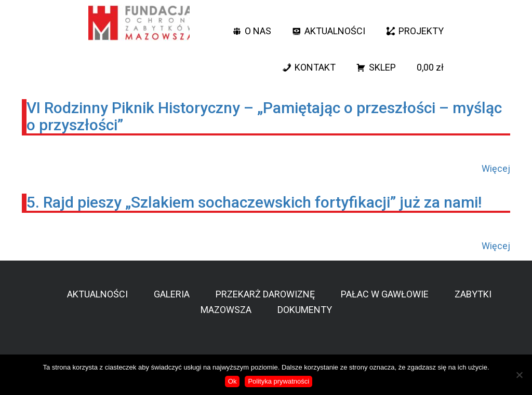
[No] (519, 375)
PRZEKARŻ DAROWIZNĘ (265, 294)
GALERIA (172, 294)
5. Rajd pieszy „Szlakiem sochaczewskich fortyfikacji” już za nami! (254, 202)
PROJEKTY (421, 31)
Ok (232, 381)
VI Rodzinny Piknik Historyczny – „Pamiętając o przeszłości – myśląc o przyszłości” (264, 116)
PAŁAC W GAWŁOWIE (385, 294)
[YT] (438, 13)
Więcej (496, 168)
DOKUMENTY (305, 310)
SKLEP (382, 67)
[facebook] (418, 13)
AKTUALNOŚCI (335, 31)
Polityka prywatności (278, 381)
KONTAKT (315, 67)
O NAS (258, 31)
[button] (400, 13)
